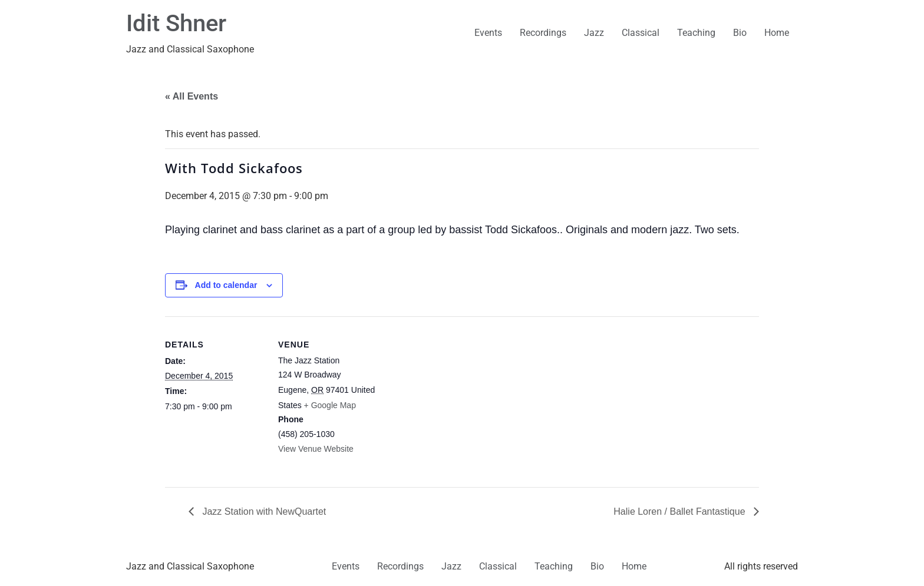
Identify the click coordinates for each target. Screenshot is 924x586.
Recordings (543, 33)
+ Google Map (330, 405)
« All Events (192, 96)
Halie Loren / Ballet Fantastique (681, 511)
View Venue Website (316, 449)
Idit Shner (176, 23)
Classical (641, 33)
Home (777, 33)
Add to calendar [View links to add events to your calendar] (226, 285)
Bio (740, 33)
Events (488, 33)
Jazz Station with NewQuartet (263, 511)
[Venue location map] (453, 398)
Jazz (594, 33)
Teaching (696, 33)
